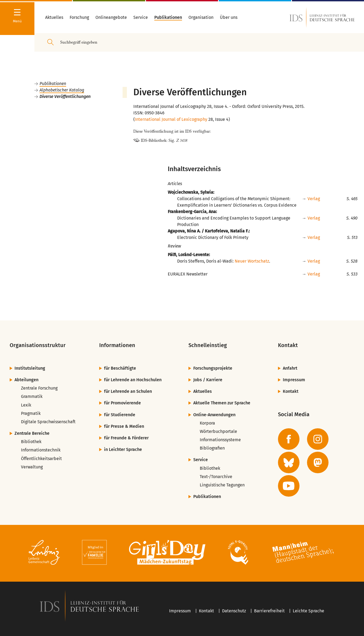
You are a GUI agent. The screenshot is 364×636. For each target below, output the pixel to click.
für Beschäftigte (120, 368)
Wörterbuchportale (218, 431)
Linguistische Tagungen (222, 485)
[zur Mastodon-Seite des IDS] (318, 462)
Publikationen (53, 84)
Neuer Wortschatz (252, 261)
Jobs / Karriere (208, 380)
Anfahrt (290, 368)
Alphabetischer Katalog (62, 90)
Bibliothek (31, 442)
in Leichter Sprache (123, 449)
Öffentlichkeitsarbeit (41, 459)
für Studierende (120, 415)
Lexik (26, 405)
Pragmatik (31, 413)
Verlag (314, 199)
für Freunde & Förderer (126, 438)
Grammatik (32, 396)
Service (201, 460)
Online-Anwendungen (214, 415)
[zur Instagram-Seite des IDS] (318, 439)
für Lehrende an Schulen (128, 391)
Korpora (207, 423)
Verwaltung (32, 467)
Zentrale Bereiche (32, 433)
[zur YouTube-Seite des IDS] (289, 486)
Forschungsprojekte (213, 368)
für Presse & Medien (124, 426)
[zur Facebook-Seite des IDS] (289, 439)
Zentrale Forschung (39, 388)
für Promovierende (122, 403)
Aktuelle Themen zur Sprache (222, 403)
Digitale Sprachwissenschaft (48, 422)
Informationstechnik (41, 450)
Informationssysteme (220, 440)
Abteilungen (26, 380)
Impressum (294, 380)
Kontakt (291, 391)
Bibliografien (212, 448)
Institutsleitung (30, 368)
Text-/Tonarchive (216, 477)
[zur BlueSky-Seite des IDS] (289, 462)
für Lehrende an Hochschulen (133, 380)
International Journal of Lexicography (171, 119)
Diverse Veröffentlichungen (65, 96)
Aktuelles (203, 391)
